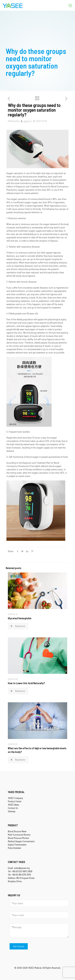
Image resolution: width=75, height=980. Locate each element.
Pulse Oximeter (14, 848)
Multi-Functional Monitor (19, 835)
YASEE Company (15, 798)
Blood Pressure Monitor (18, 838)
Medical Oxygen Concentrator (21, 841)
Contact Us (13, 808)
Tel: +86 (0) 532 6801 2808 (20, 871)
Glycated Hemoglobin (20, 618)
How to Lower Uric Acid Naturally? (26, 683)
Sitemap (12, 811)
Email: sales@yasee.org (19, 868)
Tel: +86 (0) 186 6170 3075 (19, 875)
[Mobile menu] (70, 5)
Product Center (15, 801)
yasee (26, 121)
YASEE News (14, 805)
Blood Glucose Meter (17, 831)
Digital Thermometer (17, 845)
